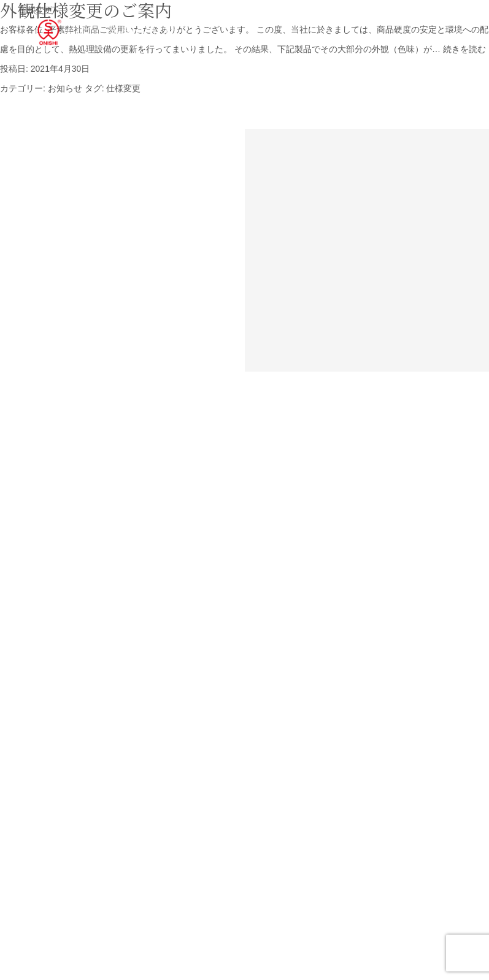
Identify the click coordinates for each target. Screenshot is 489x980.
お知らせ (65, 88)
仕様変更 (123, 88)
